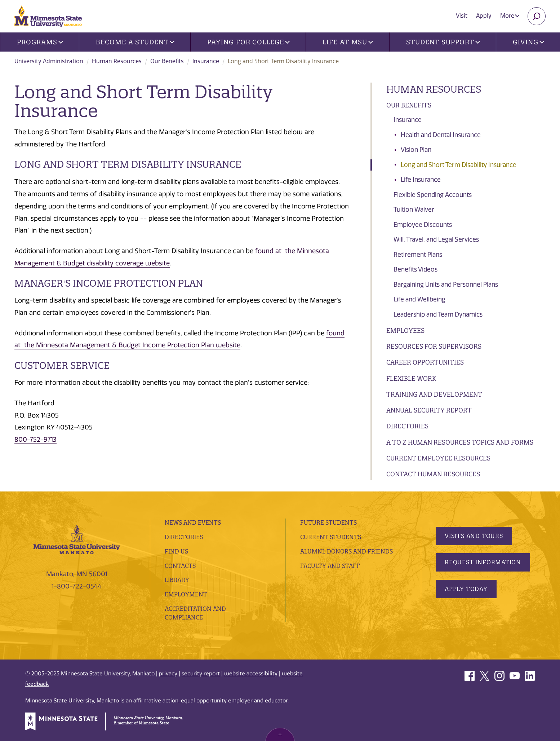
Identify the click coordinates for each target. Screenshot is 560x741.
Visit (462, 16)
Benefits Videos (415, 269)
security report (201, 674)
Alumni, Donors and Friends (346, 551)
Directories (407, 426)
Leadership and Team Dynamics (438, 314)
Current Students (331, 537)
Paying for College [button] (248, 42)
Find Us (176, 551)
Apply (484, 16)
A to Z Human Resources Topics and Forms (460, 442)
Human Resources (117, 61)
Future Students (328, 522)
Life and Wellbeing (419, 299)
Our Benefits (167, 61)
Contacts (180, 566)
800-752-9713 (35, 440)
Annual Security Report (429, 410)
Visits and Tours (474, 536)
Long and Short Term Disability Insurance (459, 165)
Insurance (206, 61)
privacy (168, 674)
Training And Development (434, 394)
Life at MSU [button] (348, 42)
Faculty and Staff (330, 566)
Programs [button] (40, 42)
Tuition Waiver (414, 209)
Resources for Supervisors (434, 346)
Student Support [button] (443, 42)
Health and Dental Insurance (441, 135)
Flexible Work (411, 378)
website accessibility (251, 674)
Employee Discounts (423, 225)
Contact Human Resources (433, 474)
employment (186, 594)
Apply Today (466, 589)
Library (177, 580)
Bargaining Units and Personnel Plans (446, 285)
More (510, 16)
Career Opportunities (425, 362)
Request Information (483, 562)
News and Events (193, 522)
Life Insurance (421, 180)
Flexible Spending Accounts (433, 195)
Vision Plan (416, 150)
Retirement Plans (418, 255)
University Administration (49, 61)
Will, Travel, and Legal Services (436, 239)
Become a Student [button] (135, 42)
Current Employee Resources (438, 458)
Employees (405, 330)
